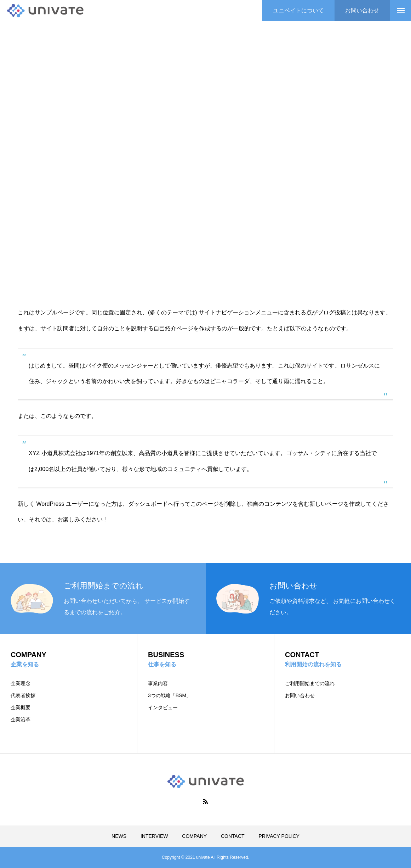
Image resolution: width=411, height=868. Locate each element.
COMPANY (194, 836)
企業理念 (21, 683)
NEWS (119, 836)
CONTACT (233, 836)
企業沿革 (21, 719)
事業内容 (158, 683)
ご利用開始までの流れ (310, 683)
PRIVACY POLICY (279, 836)
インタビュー (163, 707)
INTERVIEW (154, 836)
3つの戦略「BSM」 (170, 695)
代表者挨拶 (23, 695)
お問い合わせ (300, 695)
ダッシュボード (148, 504)
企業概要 (21, 707)
